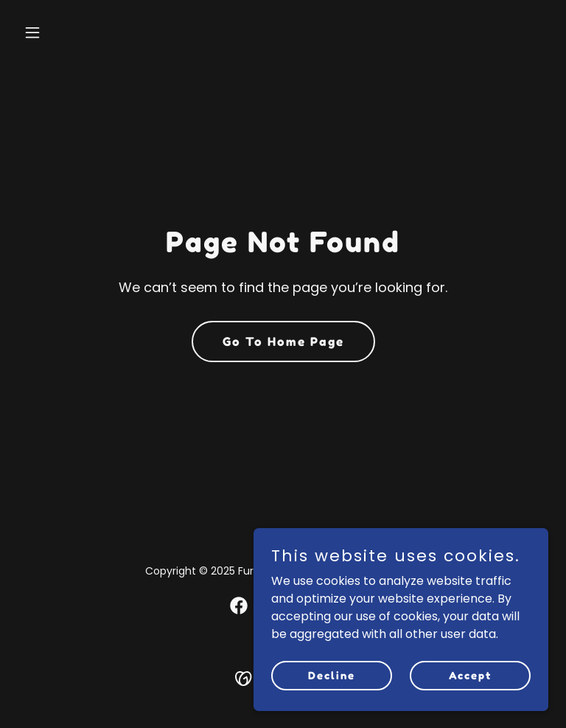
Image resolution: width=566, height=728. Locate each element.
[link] (239, 606)
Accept (470, 675)
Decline (332, 675)
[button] (57, 32)
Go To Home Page (283, 342)
